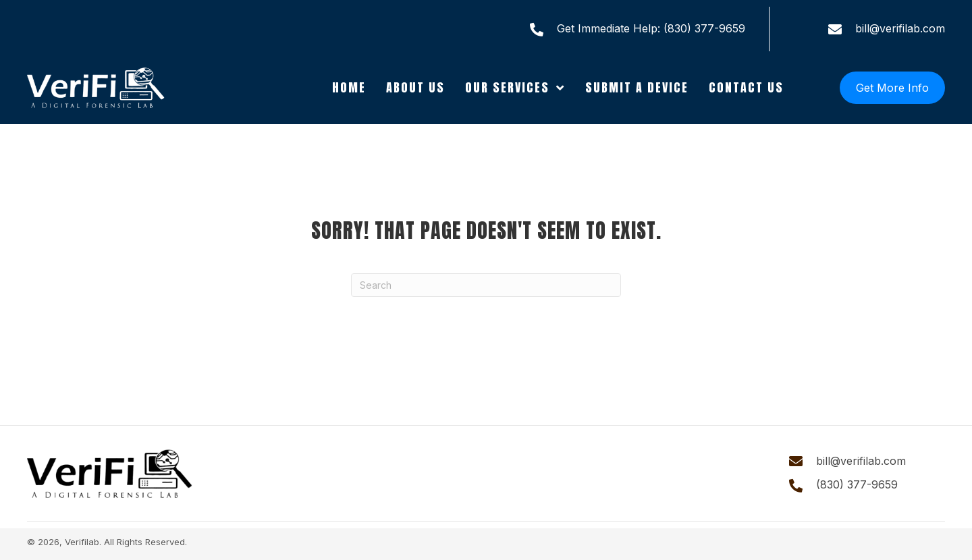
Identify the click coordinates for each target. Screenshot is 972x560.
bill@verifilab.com (900, 28)
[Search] (486, 285)
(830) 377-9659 (704, 28)
